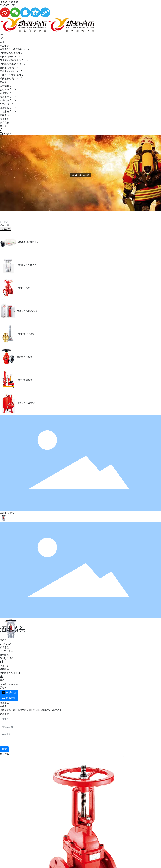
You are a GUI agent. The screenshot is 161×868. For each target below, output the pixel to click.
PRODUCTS (16, 215)
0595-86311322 (8, 5)
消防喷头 (4, 669)
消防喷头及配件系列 (10, 673)
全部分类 (6, 229)
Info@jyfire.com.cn (9, 2)
